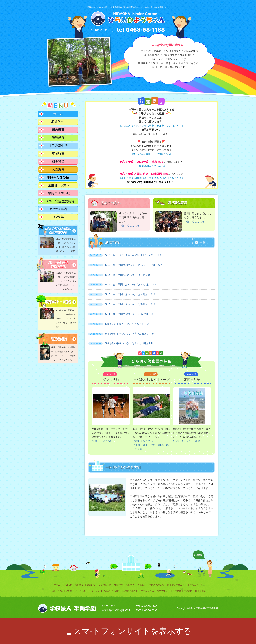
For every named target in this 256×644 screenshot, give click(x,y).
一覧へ (204, 242)
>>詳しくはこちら (129, 225)
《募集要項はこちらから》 (151, 166)
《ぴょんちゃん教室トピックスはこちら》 (151, 154)
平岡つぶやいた (195, 585)
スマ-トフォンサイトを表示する (133, 631)
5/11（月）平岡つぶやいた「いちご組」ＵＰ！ (123, 314)
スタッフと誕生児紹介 (61, 591)
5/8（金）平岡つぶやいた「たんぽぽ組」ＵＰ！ (124, 334)
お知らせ (68, 585)
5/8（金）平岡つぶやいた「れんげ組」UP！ (122, 343)
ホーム (57, 585)
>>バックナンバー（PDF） (188, 441)
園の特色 (130, 585)
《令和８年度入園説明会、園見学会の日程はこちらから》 (151, 178)
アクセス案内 (82, 591)
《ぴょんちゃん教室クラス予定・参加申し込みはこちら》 (151, 126)
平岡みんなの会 (157, 585)
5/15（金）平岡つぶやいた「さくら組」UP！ (122, 285)
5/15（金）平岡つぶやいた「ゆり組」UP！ (121, 275)
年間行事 (119, 585)
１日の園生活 (105, 585)
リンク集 (96, 591)
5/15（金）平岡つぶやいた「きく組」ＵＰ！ (122, 294)
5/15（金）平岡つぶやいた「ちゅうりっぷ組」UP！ (126, 265)
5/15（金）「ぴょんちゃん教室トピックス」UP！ (125, 255)
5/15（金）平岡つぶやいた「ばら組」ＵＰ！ (122, 304)
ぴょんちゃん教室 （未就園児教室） (120, 591)
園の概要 (79, 585)
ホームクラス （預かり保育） (155, 591)
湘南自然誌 (201, 591)
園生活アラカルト (176, 585)
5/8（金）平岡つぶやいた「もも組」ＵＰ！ (121, 324)
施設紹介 (91, 585)
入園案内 (142, 585)
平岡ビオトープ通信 (183, 591)
